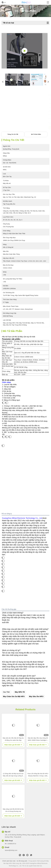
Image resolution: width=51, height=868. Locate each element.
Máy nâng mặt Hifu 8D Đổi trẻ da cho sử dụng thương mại (13, 810)
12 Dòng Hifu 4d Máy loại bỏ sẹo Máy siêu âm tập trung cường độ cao (13, 775)
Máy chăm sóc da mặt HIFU (14, 696)
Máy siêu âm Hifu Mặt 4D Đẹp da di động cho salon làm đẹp (13, 739)
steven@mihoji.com (11, 850)
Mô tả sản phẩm (36, 134)
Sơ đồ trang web (22, 861)
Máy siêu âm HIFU (36, 696)
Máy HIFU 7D (20, 692)
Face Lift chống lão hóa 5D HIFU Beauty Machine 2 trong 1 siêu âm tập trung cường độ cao (38, 775)
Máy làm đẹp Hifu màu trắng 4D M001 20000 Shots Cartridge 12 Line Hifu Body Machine (38, 739)
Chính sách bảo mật (9, 861)
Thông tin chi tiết (13, 134)
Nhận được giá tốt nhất (13, 128)
